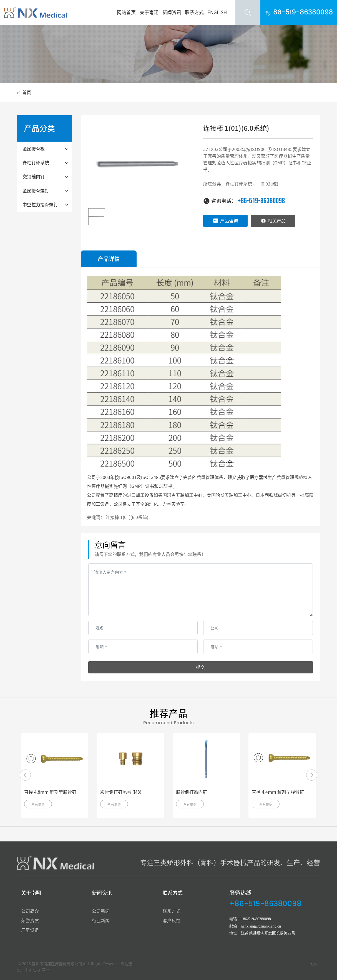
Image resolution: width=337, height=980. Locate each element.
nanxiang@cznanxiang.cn (261, 926)
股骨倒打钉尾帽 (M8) (121, 792)
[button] (25, 775)
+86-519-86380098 (261, 201)
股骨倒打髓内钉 (192, 792)
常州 (46, 970)
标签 (314, 964)
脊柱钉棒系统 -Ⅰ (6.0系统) (252, 184)
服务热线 (240, 893)
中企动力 (32, 970)
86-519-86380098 (303, 12)
